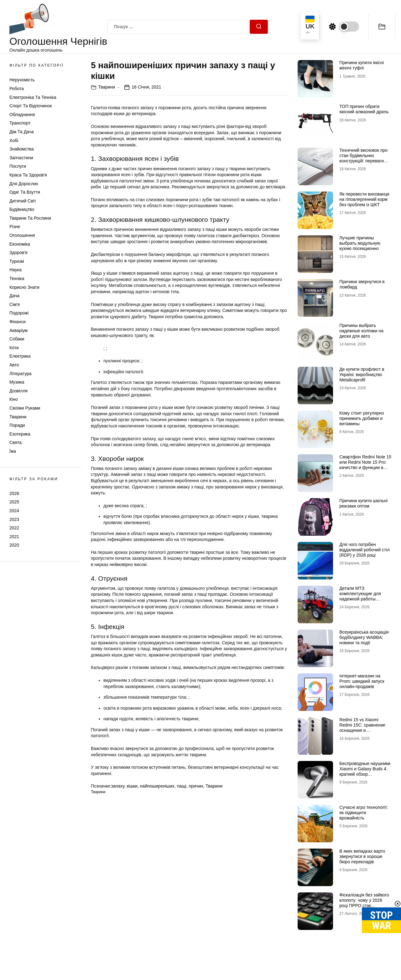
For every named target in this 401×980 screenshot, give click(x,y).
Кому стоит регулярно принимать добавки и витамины (362, 418)
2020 (14, 545)
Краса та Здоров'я (28, 175)
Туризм (17, 261)
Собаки (17, 339)
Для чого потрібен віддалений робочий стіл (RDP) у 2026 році (364, 550)
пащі (182, 786)
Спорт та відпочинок (31, 106)
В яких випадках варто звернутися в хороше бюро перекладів (362, 856)
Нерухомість (22, 80)
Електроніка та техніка (33, 97)
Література (21, 374)
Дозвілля (18, 391)
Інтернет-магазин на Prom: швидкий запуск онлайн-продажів (362, 681)
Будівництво (22, 209)
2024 (14, 511)
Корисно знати (24, 287)
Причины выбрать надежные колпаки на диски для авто (361, 331)
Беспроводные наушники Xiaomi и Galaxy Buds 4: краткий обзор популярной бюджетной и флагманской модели (365, 774)
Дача (14, 296)
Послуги (18, 166)
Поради (17, 425)
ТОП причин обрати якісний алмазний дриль (364, 109)
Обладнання (22, 115)
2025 (14, 502)
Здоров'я (18, 253)
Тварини (18, 417)
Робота (17, 89)
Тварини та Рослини (30, 218)
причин (196, 786)
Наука (16, 270)
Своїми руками (25, 408)
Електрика (20, 356)
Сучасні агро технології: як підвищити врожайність (363, 813)
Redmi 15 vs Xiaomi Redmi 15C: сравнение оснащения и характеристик (362, 727)
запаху (117, 786)
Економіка (20, 244)
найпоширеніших (157, 786)
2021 (14, 537)
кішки (132, 786)
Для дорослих (24, 184)
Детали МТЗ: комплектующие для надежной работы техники (360, 596)
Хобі (14, 140)
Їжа (13, 451)
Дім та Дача (22, 132)
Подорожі (19, 313)
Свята (16, 442)
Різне (15, 227)
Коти (14, 348)
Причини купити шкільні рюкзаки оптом (363, 503)
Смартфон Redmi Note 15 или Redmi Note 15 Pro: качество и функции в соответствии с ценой (365, 465)
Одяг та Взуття (25, 192)
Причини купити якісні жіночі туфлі (362, 65)
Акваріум (18, 330)
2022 (14, 528)
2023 (14, 519)
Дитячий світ (23, 201)
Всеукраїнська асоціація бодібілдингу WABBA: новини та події (364, 637)
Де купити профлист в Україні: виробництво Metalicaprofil (362, 375)
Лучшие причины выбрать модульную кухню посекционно (360, 243)
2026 (14, 493)
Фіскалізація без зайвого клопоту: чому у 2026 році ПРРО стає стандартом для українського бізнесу (364, 905)
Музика (17, 382)
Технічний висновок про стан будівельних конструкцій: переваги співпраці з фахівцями (363, 158)
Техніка (17, 278)
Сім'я (15, 304)
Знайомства (22, 149)
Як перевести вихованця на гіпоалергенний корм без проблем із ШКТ (364, 199)
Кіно (14, 399)
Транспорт (20, 123)
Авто (14, 365)
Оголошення (22, 235)
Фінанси (18, 322)
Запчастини (21, 158)
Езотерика (20, 434)
